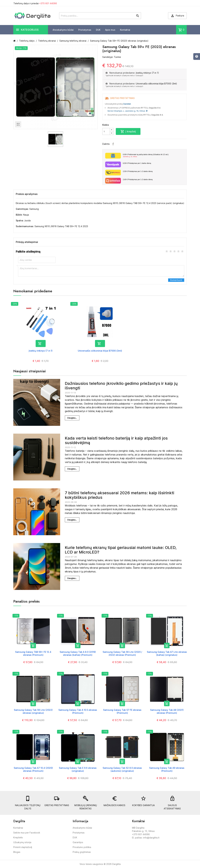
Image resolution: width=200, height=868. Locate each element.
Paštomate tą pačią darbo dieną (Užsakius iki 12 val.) (154, 156)
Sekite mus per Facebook (27, 833)
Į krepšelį (128, 131)
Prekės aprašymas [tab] (27, 194)
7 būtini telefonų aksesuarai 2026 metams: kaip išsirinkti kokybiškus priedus (120, 495)
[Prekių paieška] (100, 16)
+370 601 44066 (48, 3)
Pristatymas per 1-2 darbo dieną (138, 171)
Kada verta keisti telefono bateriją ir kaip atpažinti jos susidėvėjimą (116, 440)
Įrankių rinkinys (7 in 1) (147, 73)
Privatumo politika (82, 847)
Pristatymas (85, 30)
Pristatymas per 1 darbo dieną (137, 163)
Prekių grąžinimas (82, 852)
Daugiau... (72, 418)
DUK (98, 30)
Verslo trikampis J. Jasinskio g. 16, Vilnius (127, 111)
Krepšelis (18, 837)
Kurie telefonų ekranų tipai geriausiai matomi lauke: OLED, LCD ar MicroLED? (121, 550)
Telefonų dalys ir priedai (35, 3)
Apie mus (110, 30)
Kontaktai (125, 30)
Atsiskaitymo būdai (63, 30)
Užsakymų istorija (22, 842)
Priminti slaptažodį (23, 847)
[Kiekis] (106, 131)
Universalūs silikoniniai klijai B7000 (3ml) (156, 84)
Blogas (17, 852)
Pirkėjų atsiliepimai (27, 242)
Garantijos (78, 842)
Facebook (113, 144)
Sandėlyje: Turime (112, 57)
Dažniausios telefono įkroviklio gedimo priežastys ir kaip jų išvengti (121, 386)
